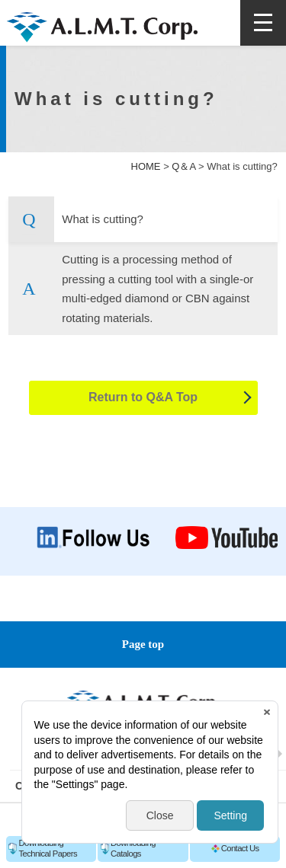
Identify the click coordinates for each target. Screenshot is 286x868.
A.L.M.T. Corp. (102, 29)
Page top (143, 644)
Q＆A (183, 166)
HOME (146, 166)
